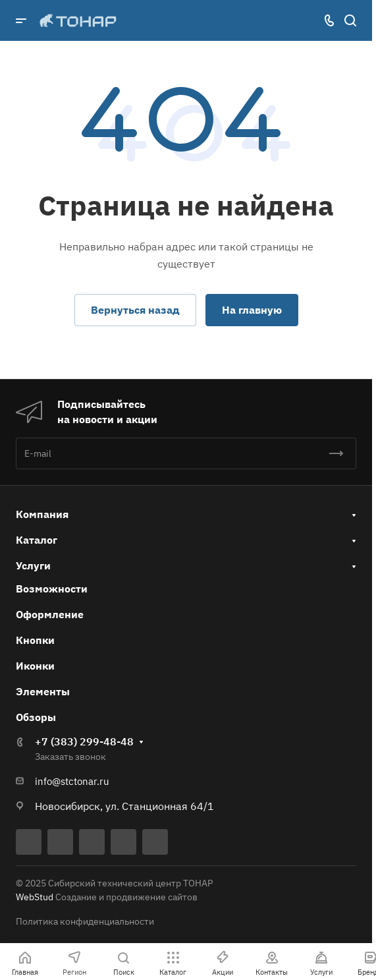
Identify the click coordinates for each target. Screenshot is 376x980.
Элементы (43, 691)
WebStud (35, 897)
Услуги (33, 565)
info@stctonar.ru (72, 781)
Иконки (35, 666)
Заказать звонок (70, 757)
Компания (42, 514)
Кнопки (35, 640)
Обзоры (36, 717)
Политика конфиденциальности (85, 921)
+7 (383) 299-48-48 (84, 741)
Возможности (52, 589)
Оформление (50, 614)
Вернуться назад (135, 310)
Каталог (37, 540)
